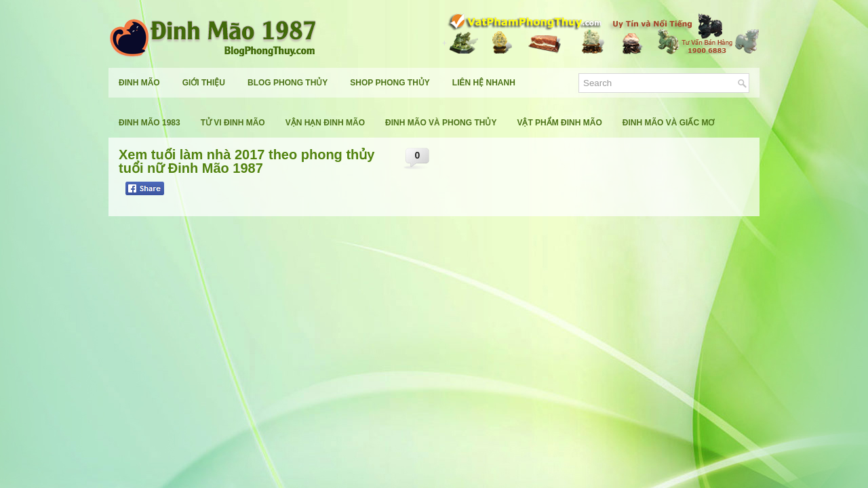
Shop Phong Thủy (390, 83)
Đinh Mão (139, 83)
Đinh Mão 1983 (150, 123)
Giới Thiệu (204, 83)
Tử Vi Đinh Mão (233, 123)
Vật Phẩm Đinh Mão (559, 123)
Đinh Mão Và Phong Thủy (441, 123)
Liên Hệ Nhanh (484, 83)
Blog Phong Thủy (288, 83)
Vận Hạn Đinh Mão (325, 123)
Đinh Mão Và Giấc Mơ (669, 123)
